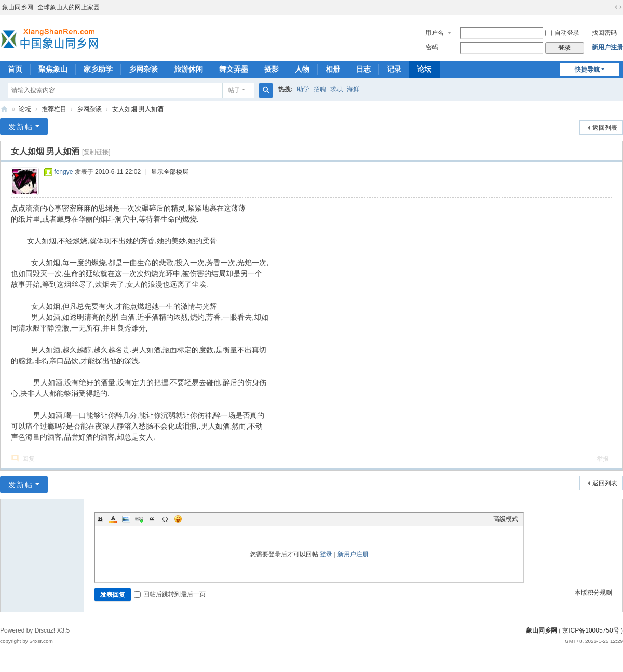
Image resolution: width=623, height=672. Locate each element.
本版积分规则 (593, 593)
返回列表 (605, 128)
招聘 (320, 89)
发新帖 (21, 127)
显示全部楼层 (170, 172)
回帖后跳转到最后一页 (170, 594)
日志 (363, 69)
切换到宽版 (618, 7)
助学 (303, 89)
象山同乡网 (18, 7)
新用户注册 (607, 47)
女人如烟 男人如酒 (138, 109)
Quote (152, 519)
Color (113, 519)
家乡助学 (98, 69)
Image (126, 519)
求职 (336, 89)
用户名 (435, 33)
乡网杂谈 (143, 69)
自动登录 (562, 33)
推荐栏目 (54, 109)
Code (165, 519)
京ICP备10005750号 (591, 630)
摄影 (272, 69)
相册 (333, 69)
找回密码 (604, 33)
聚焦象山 (53, 69)
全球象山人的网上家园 (69, 7)
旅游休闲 (188, 69)
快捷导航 (587, 70)
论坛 (424, 69)
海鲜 (353, 89)
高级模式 (506, 519)
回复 (29, 459)
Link (139, 519)
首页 (15, 69)
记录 (394, 69)
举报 (603, 459)
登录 (326, 554)
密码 (432, 47)
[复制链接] (96, 152)
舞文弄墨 (234, 69)
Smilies (178, 519)
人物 (302, 69)
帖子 (234, 90)
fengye (63, 172)
